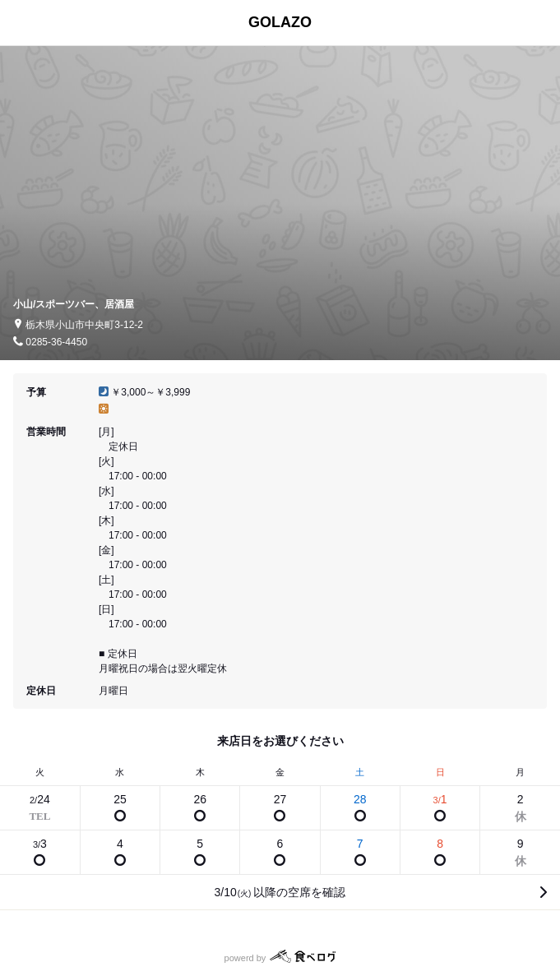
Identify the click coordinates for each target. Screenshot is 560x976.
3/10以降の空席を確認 (280, 892)
